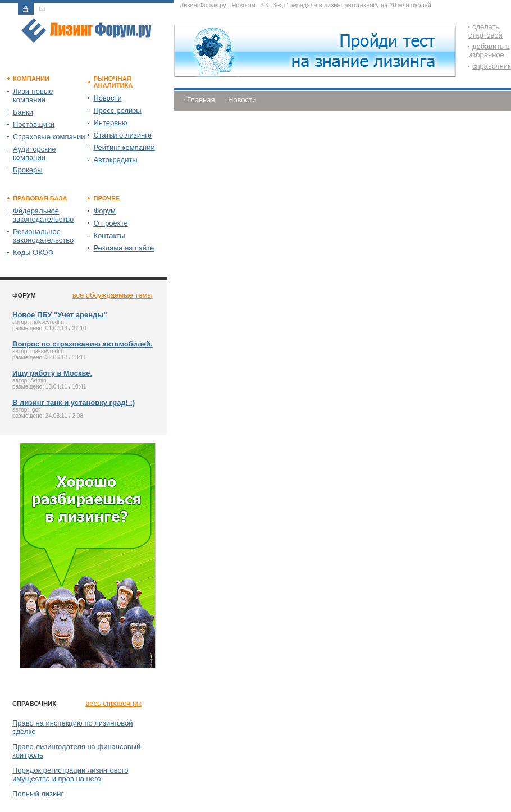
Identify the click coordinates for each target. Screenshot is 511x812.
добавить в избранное (489, 51)
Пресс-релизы (117, 110)
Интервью (110, 123)
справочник (492, 66)
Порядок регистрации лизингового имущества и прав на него (70, 774)
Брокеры (28, 170)
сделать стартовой (485, 31)
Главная (201, 100)
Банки (23, 112)
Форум (104, 211)
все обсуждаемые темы (113, 295)
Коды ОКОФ (33, 252)
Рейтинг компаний (124, 147)
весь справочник (114, 703)
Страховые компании (49, 137)
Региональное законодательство (43, 236)
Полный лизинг (38, 794)
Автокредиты (115, 160)
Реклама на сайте (124, 248)
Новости (107, 98)
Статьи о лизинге (122, 135)
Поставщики (34, 124)
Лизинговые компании (33, 95)
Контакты (109, 236)
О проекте (110, 223)
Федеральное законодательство (43, 215)
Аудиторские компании (34, 153)
